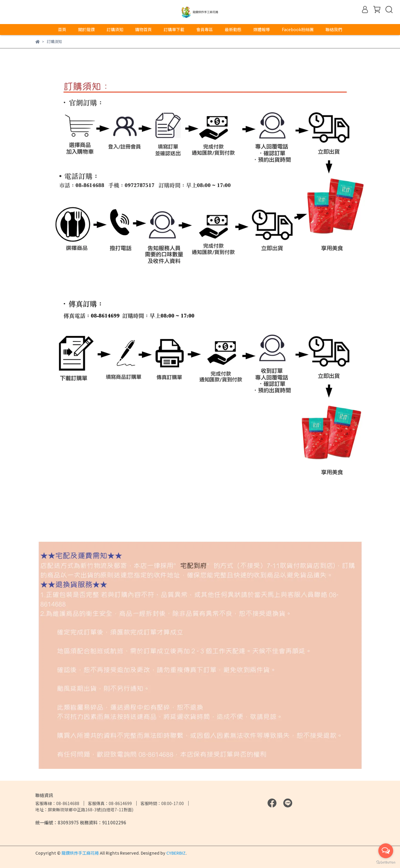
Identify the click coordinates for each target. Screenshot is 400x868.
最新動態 (233, 29)
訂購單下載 (174, 29)
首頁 (62, 29)
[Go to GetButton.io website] (386, 862)
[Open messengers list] (386, 851)
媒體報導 (262, 29)
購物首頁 (143, 29)
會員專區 (205, 29)
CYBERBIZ (176, 853)
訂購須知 (115, 29)
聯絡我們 (334, 29)
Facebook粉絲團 (298, 29)
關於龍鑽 (86, 29)
